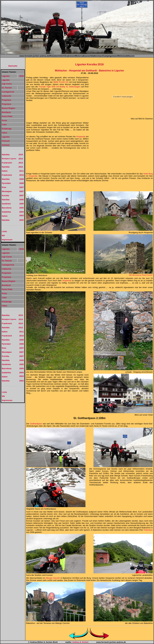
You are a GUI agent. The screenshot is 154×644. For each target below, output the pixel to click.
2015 (21, 155)
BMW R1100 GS (61, 82)
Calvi (4, 125)
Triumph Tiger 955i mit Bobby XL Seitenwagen (60, 87)
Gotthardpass (36, 424)
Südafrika (6, 212)
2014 (21, 159)
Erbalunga (7, 129)
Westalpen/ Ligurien (9, 159)
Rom (4, 187)
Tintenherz (148, 530)
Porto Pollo (7, 116)
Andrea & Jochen (80, 642)
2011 (22, 171)
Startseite (13, 66)
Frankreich (7, 163)
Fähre (4, 133)
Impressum (7, 240)
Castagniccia (8, 92)
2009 (22, 179)
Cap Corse (7, 84)
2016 (22, 76)
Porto (4, 120)
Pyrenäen (6, 183)
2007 (22, 187)
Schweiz (6, 145)
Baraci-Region (9, 108)
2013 (21, 163)
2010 (22, 175)
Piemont (6, 141)
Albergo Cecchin (53, 578)
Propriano (6, 100)
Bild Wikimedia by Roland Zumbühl (141, 275)
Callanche (6, 96)
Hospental (81, 137)
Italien (5, 171)
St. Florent (7, 88)
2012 (21, 167)
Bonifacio (6, 112)
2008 (22, 183)
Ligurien (6, 76)
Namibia (6, 155)
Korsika (5, 195)
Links (4, 231)
